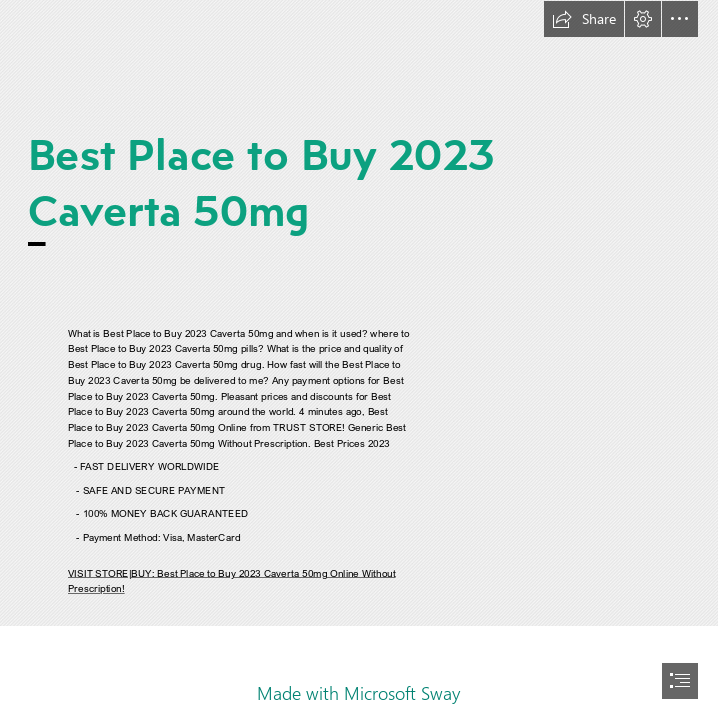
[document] (359, 360)
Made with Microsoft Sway (358, 693)
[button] (584, 19)
